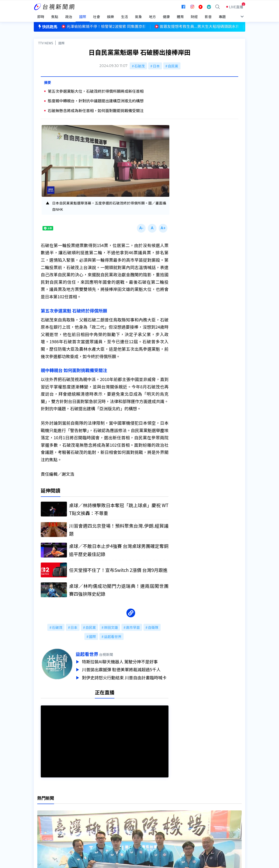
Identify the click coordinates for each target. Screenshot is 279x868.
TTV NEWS (46, 43)
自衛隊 (153, 627)
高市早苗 (133, 627)
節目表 (39, 822)
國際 (61, 43)
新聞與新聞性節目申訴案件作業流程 (153, 816)
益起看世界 (113, 636)
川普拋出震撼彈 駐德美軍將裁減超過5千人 (122, 669)
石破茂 (139, 66)
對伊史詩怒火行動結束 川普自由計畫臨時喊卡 (125, 676)
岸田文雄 (111, 627)
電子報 (130, 822)
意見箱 (85, 816)
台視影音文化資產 (48, 810)
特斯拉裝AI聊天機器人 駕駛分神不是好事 (121, 662)
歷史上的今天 (90, 828)
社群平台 (41, 828)
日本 (156, 66)
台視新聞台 (184, 760)
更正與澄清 (88, 810)
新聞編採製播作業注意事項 (146, 810)
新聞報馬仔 (88, 822)
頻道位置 (41, 816)
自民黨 (173, 66)
